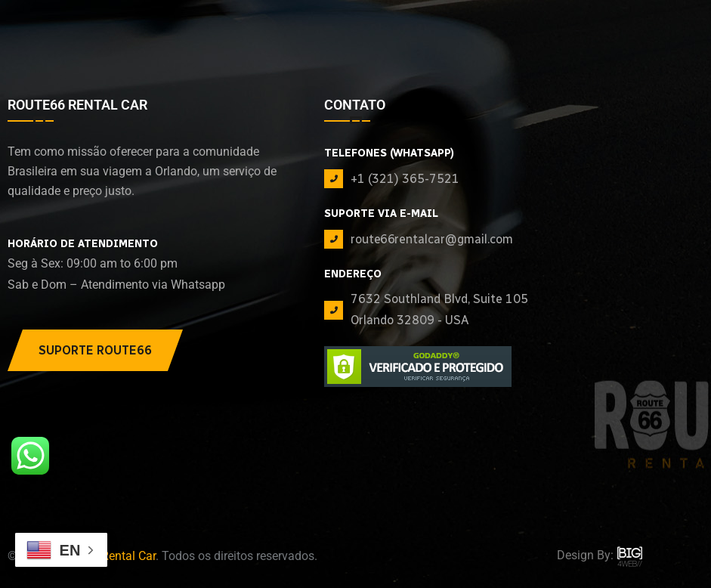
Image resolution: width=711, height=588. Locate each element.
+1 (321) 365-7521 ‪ (407, 179)
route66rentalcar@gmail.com (432, 239)
